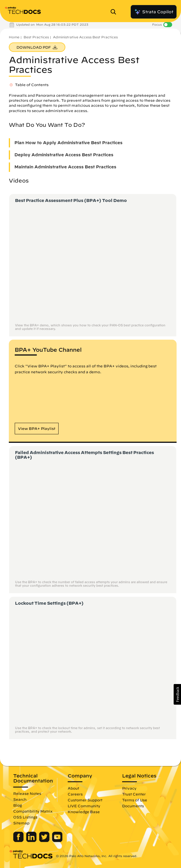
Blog (18, 805)
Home (14, 37)
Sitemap (21, 823)
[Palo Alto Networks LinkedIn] (32, 841)
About (73, 788)
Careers (75, 794)
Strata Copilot (154, 12)
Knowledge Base (84, 812)
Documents (133, 806)
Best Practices (36, 37)
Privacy (129, 788)
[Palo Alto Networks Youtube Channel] (57, 841)
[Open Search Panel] (115, 12)
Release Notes (27, 793)
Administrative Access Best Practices (85, 37)
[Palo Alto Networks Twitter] (45, 841)
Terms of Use (135, 800)
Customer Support (85, 800)
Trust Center (134, 794)
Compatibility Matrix (33, 811)
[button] (37, 429)
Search (20, 799)
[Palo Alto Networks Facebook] (19, 841)
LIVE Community (84, 806)
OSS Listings (25, 817)
